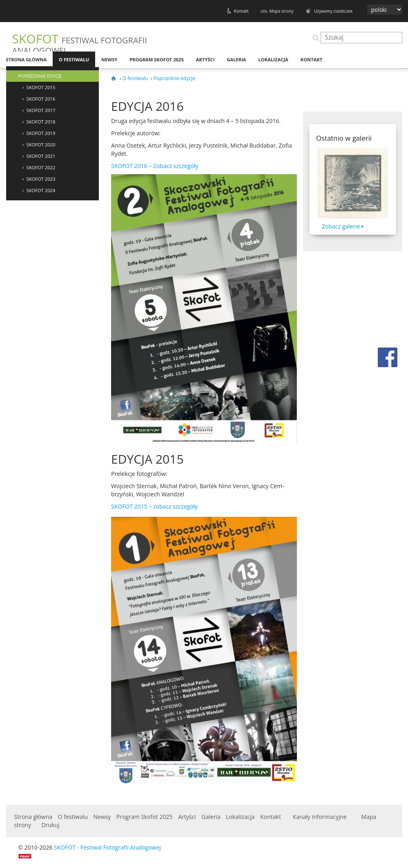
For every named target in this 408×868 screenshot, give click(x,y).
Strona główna (27, 59)
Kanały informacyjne (320, 817)
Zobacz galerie (341, 226)
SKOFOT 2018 (41, 122)
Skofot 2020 (41, 145)
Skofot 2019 (41, 133)
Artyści (205, 59)
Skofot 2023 (41, 179)
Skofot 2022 (41, 167)
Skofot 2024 (41, 190)
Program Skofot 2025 (157, 59)
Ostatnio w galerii (344, 138)
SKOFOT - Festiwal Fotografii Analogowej (107, 847)
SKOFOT (80, 43)
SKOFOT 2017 (41, 110)
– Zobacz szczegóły (155, 166)
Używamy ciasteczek (333, 11)
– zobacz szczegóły (154, 506)
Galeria (236, 59)
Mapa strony (281, 11)
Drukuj (51, 825)
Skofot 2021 (41, 156)
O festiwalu (74, 59)
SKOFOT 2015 (41, 87)
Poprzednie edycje (40, 76)
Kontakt (241, 11)
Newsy (109, 59)
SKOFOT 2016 (41, 99)
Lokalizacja (273, 59)
